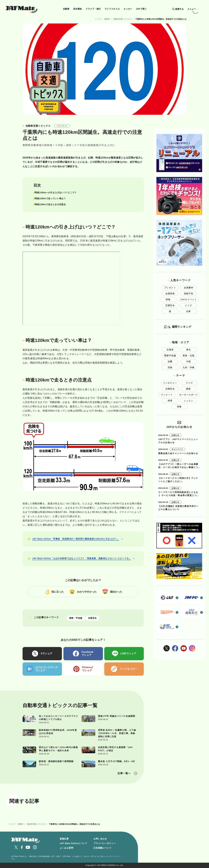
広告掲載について (103, 848)
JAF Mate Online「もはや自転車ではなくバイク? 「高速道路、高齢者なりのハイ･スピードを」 (82, 558)
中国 (188, 362)
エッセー (128, 9)
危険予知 (189, 294)
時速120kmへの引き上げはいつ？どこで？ (56, 192)
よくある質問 (67, 848)
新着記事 (64, 839)
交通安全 (92, 618)
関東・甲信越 (76, 618)
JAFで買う (141, 9)
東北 (188, 350)
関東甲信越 (170, 356)
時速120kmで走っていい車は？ (50, 198)
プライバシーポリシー (105, 843)
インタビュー (170, 383)
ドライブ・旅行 (93, 9)
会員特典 (170, 294)
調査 (188, 389)
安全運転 (78, 9)
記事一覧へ (124, 773)
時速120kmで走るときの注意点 (50, 204)
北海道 (170, 350)
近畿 (170, 362)
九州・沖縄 (188, 367)
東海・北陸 (188, 356)
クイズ (188, 305)
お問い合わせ (100, 839)
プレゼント (170, 288)
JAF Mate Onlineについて (74, 843)
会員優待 (189, 288)
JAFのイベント (189, 299)
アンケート (167, 395)
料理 (170, 401)
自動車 (66, 9)
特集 (168, 299)
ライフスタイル (112, 9)
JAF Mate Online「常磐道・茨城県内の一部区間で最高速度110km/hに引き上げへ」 (76, 539)
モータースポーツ (188, 395)
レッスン (189, 401)
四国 (170, 367)
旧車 (188, 311)
